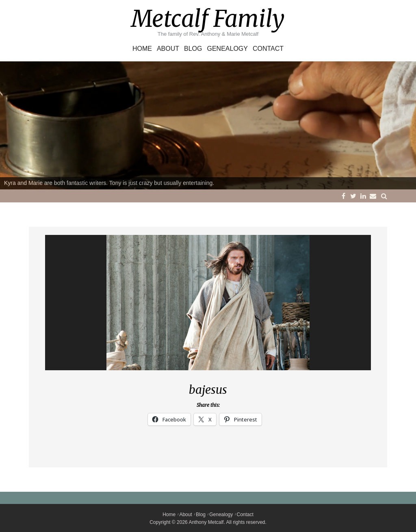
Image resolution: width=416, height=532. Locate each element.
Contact (268, 49)
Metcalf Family (208, 19)
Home (142, 49)
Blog (193, 49)
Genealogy (227, 49)
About (168, 49)
